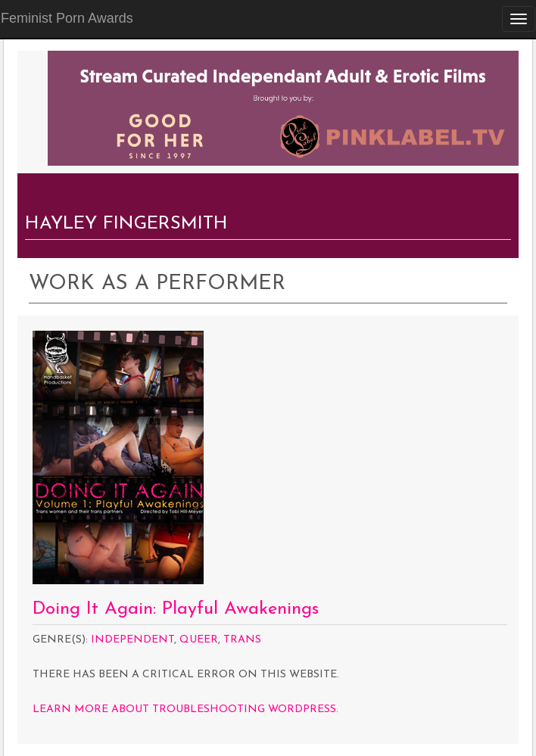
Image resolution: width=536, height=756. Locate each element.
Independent (132, 640)
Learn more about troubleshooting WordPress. (185, 709)
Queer (199, 640)
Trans (242, 640)
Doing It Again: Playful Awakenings (176, 609)
